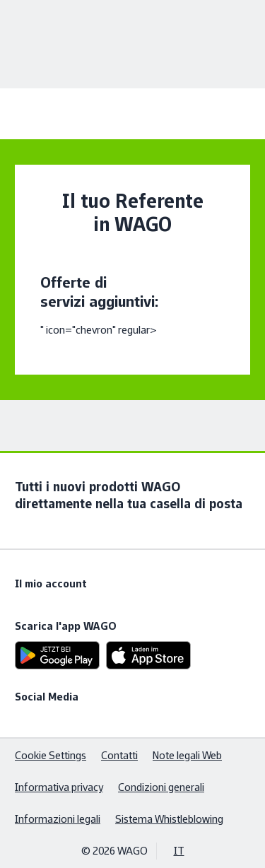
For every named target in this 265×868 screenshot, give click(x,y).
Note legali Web (187, 755)
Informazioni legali (58, 819)
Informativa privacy (59, 787)
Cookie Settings (51, 755)
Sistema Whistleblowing (169, 819)
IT (179, 851)
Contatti (119, 755)
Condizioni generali (161, 787)
